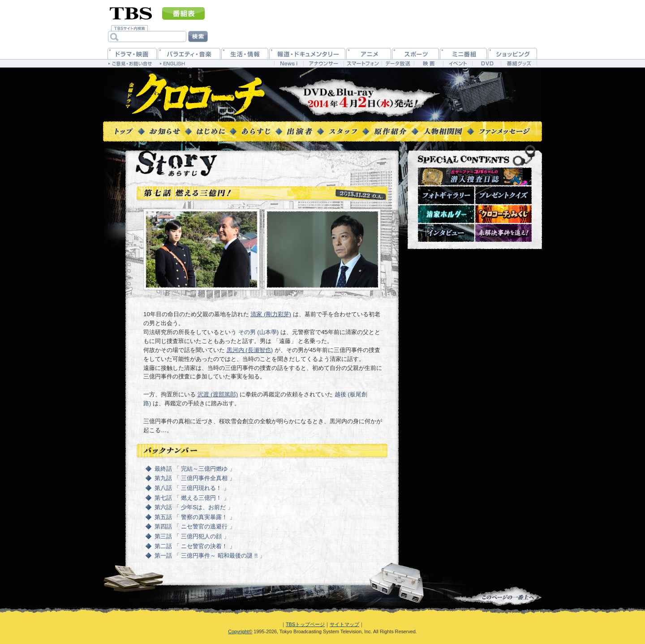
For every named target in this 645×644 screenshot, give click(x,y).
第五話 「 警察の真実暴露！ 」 (195, 517)
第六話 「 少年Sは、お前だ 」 (194, 507)
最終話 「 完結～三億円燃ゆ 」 (195, 469)
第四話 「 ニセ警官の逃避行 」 (195, 526)
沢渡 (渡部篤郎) (218, 394)
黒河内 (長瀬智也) (250, 350)
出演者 (300, 131)
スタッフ (343, 131)
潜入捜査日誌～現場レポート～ (475, 176)
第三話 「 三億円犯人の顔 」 (192, 536)
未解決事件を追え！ (503, 233)
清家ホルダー (446, 214)
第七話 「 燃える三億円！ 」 (192, 498)
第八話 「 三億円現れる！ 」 (192, 488)
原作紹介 (390, 131)
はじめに (211, 131)
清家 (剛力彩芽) (271, 314)
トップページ (124, 131)
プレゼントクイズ (503, 195)
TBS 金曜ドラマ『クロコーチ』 (196, 95)
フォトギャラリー (446, 195)
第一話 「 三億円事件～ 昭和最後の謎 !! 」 (210, 556)
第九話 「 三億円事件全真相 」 (195, 478)
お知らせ (165, 131)
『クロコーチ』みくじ (503, 214)
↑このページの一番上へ (498, 596)
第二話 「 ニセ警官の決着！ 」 (195, 546)
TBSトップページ (305, 624)
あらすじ (256, 131)
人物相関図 (443, 131)
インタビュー (446, 233)
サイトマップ (344, 624)
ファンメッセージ (504, 131)
